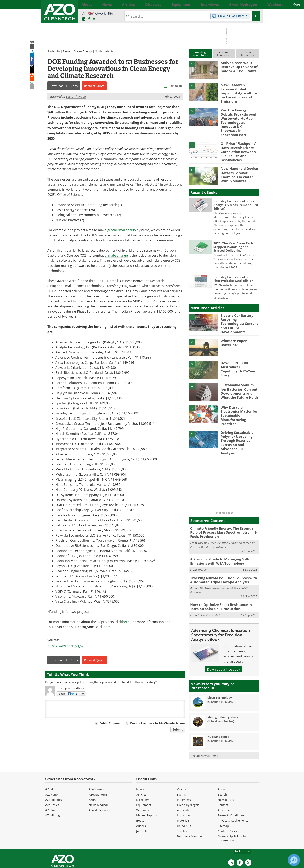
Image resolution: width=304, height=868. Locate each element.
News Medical (98, 778)
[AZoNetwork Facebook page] (89, 19)
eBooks (141, 799)
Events (181, 767)
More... (254, 4)
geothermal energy (122, 230)
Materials (183, 793)
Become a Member (190, 809)
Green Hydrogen (188, 778)
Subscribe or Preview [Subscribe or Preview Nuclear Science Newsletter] (221, 712)
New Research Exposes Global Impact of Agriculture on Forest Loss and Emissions (238, 90)
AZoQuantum (98, 767)
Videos (181, 762)
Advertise (224, 783)
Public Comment (111, 723)
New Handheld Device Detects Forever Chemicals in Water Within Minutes (237, 162)
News (67, 51)
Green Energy (83, 51)
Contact (223, 778)
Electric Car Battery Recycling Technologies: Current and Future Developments (239, 308)
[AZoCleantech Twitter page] (94, 19)
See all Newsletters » (205, 727)
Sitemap (223, 799)
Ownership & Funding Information (233, 811)
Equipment (144, 778)
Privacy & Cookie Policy (233, 793)
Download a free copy (223, 640)
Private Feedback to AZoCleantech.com (158, 723)
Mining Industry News (223, 688)
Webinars (143, 783)
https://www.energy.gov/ (66, 646)
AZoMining (53, 788)
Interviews (184, 772)
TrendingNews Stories (200, 54)
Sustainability (104, 51)
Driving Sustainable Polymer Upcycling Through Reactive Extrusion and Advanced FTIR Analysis (239, 421)
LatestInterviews (247, 54)
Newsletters (226, 772)
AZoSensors (97, 762)
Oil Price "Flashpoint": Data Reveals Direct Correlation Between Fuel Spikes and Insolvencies (237, 141)
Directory (142, 772)
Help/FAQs (184, 799)
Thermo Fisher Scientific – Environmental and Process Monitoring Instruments (222, 519)
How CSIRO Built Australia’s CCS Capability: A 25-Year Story (237, 353)
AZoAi (93, 772)
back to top (243, 824)
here (126, 622)
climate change (116, 255)
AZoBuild (51, 783)
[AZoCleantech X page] (248, 835)
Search (222, 767)
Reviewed (175, 86)
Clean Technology (220, 668)
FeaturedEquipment (224, 54)
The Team (184, 804)
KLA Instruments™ (209, 586)
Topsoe (202, 542)
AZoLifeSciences (100, 783)
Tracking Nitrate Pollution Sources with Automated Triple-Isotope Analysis (220, 552)
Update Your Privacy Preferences (76, 863)
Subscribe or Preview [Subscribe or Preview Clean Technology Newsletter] (221, 673)
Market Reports (147, 788)
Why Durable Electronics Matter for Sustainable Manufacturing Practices (239, 395)
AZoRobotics (54, 772)
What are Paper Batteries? (233, 327)
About (222, 762)
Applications (185, 783)
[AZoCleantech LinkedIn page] (84, 19)
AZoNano (51, 767)
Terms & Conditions (231, 788)
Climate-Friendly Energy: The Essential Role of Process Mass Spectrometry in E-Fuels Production (223, 507)
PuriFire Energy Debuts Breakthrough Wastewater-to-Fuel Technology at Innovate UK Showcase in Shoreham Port (239, 116)
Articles (141, 767)
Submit (178, 729)
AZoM (49, 762)
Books (140, 793)
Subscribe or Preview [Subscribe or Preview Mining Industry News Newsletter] (221, 692)
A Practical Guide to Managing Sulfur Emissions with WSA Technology (218, 535)
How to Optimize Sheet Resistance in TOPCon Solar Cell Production (218, 578)
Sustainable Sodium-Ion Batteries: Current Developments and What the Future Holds (240, 375)
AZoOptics (52, 778)
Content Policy (227, 804)
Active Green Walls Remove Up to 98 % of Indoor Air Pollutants (237, 66)
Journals (142, 804)
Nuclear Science (218, 707)
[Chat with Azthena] (294, 860)
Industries (184, 788)
